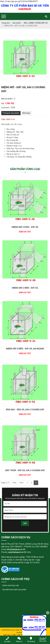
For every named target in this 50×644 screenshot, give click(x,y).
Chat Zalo (43, 640)
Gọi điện (7, 640)
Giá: (3, 103)
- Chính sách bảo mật (10, 585)
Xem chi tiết (25, 232)
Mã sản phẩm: (7, 99)
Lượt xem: (5, 108)
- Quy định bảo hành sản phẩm (14, 590)
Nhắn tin (19, 640)
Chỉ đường (31, 640)
